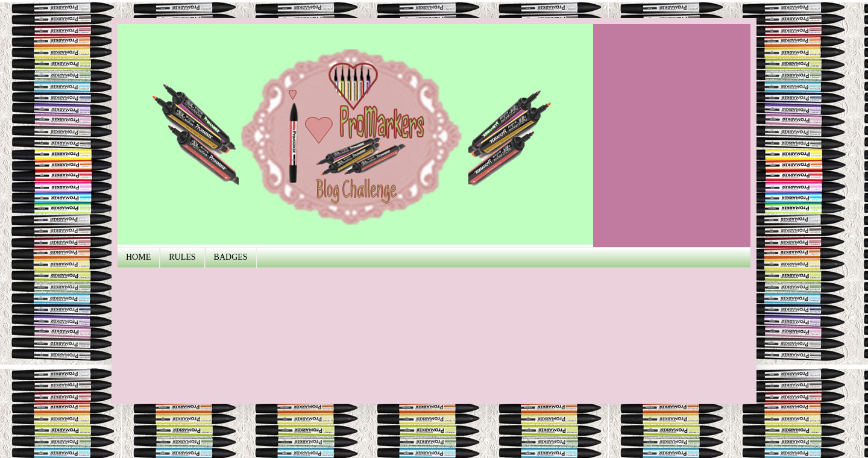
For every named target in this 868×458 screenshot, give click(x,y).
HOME (138, 257)
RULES (182, 257)
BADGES (231, 257)
